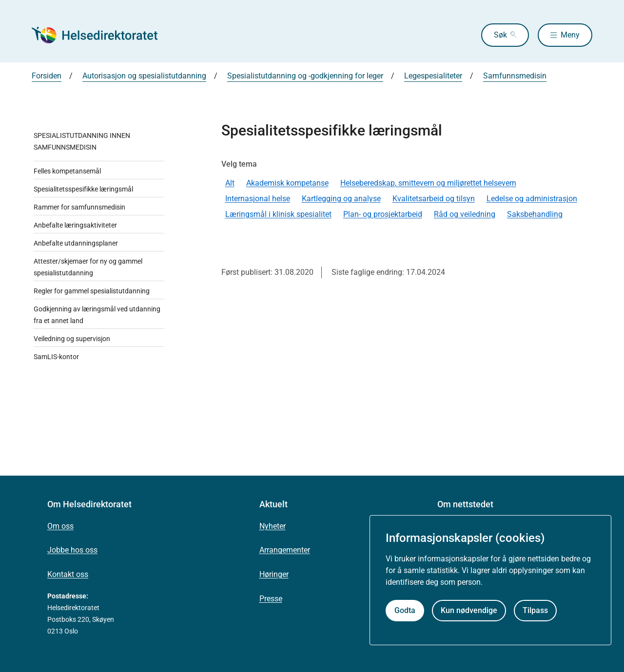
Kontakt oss (68, 574)
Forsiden (47, 76)
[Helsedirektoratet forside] (102, 35)
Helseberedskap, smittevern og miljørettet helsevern (428, 183)
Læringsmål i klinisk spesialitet (278, 214)
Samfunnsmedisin (515, 76)
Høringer (274, 574)
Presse (271, 599)
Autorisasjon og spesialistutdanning (144, 76)
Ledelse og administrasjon (532, 199)
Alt (230, 183)
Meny (570, 35)
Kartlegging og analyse (341, 199)
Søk (500, 35)
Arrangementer (285, 550)
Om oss (60, 526)
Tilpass (535, 610)
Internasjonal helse (258, 199)
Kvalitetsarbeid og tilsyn (434, 199)
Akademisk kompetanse (287, 183)
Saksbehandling (535, 214)
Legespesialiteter (433, 76)
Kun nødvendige (469, 610)
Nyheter (273, 526)
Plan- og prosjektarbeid (383, 214)
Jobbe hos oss (72, 550)
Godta (405, 610)
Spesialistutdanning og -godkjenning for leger (305, 76)
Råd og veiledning (465, 214)
